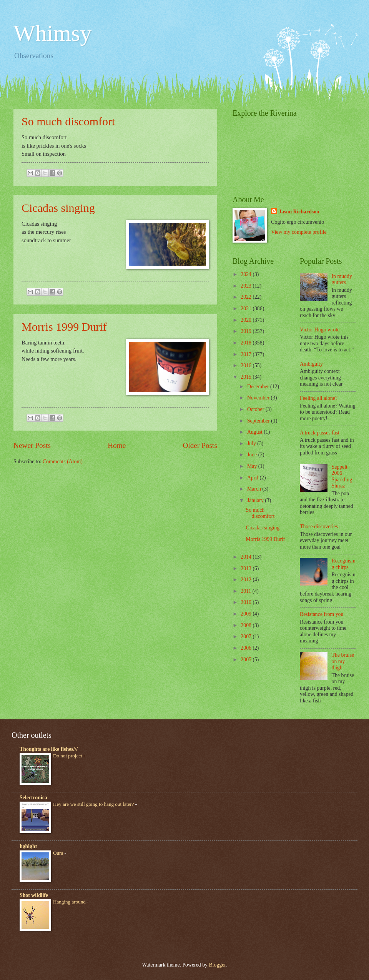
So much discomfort (68, 121)
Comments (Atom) (63, 462)
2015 (247, 377)
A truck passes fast (320, 433)
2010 (247, 602)
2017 (247, 354)
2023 (247, 286)
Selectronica (33, 798)
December (259, 387)
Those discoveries (319, 527)
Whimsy (52, 33)
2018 (247, 343)
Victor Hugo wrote (320, 330)
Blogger (217, 965)
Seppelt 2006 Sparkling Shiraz (342, 477)
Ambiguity (311, 364)
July (252, 443)
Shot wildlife (34, 895)
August (255, 432)
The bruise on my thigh (343, 661)
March (255, 489)
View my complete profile (299, 232)
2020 (247, 320)
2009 (247, 614)
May (253, 466)
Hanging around (70, 902)
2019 (247, 331)
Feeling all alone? (319, 398)
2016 (247, 365)
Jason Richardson (299, 212)
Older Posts (200, 445)
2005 (247, 660)
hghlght (28, 846)
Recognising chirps (344, 564)
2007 (247, 636)
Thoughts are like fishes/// (49, 749)
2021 (247, 309)
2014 (247, 557)
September (259, 421)
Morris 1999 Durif (64, 327)
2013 (247, 568)
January (256, 500)
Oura (59, 853)
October (256, 409)
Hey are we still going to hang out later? (94, 804)
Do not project (68, 756)
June (253, 455)
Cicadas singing (58, 208)
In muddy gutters (342, 280)
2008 (247, 625)
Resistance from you (322, 614)
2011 (247, 591)
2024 (247, 274)
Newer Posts (32, 445)
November (259, 398)
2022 (247, 297)
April (253, 478)
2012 (247, 580)
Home (117, 445)
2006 (247, 648)
